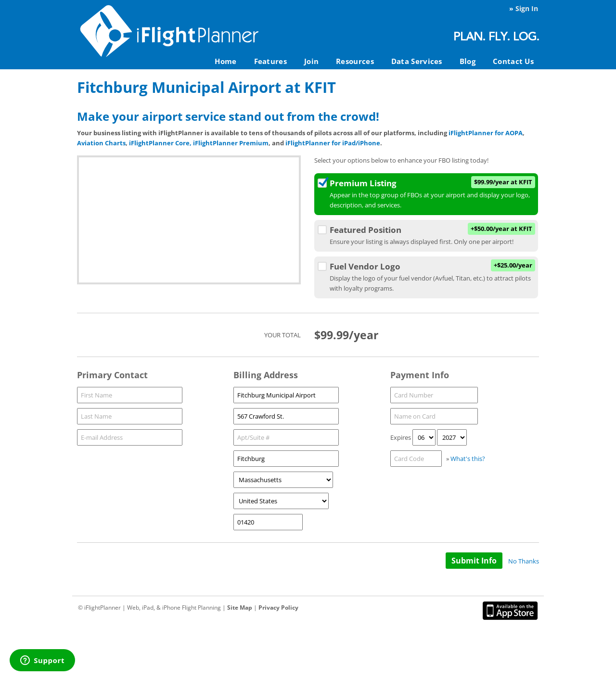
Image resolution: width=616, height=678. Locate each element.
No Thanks (524, 561)
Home (225, 61)
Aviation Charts (101, 143)
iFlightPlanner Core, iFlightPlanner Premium (199, 143)
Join (311, 61)
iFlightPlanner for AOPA (486, 133)
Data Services (417, 61)
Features (270, 61)
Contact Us (513, 61)
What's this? (468, 459)
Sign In (527, 8)
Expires (401, 437)
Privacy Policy (278, 608)
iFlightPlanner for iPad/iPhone (333, 143)
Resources (355, 61)
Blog (468, 61)
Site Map (240, 608)
